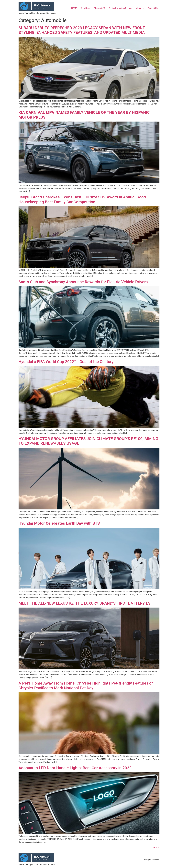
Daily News (85, 8)
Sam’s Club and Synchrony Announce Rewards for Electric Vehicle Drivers (83, 282)
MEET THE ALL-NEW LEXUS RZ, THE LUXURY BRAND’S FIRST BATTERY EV (85, 603)
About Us (140, 8)
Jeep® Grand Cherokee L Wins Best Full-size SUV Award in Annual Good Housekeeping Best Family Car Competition (82, 199)
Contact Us (153, 8)
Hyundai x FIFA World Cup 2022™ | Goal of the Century (66, 362)
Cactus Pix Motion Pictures (121, 8)
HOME (74, 8)
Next (156, 847)
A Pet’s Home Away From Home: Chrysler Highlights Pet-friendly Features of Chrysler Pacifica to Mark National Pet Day (86, 686)
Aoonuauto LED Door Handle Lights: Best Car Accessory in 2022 (75, 768)
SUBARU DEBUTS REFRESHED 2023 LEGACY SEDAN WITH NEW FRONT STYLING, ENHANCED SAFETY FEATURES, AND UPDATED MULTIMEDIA (82, 30)
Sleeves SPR (100, 8)
